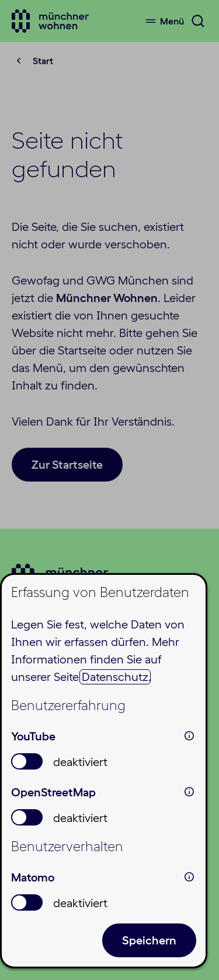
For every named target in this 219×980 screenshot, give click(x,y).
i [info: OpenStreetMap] (189, 792)
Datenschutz (115, 677)
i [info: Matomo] (189, 877)
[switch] (27, 761)
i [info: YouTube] (189, 736)
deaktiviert (80, 762)
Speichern (149, 940)
